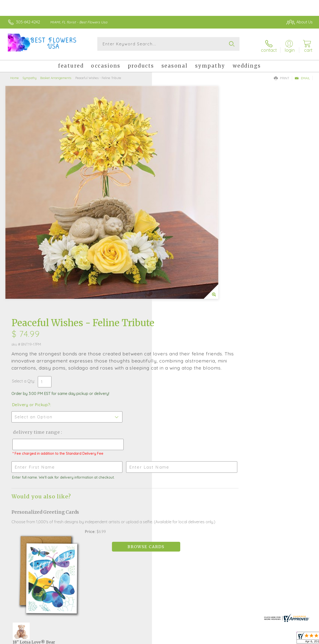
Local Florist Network (269, 639)
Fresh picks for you (160, 493)
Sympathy (30, 74)
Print (282, 75)
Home (15, 74)
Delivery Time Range (184, 210)
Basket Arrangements (56, 74)
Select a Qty (171, 159)
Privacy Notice (234, 639)
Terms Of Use (205, 639)
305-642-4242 (28, 22)
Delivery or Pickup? (179, 183)
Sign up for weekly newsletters (160, 520)
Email (302, 75)
